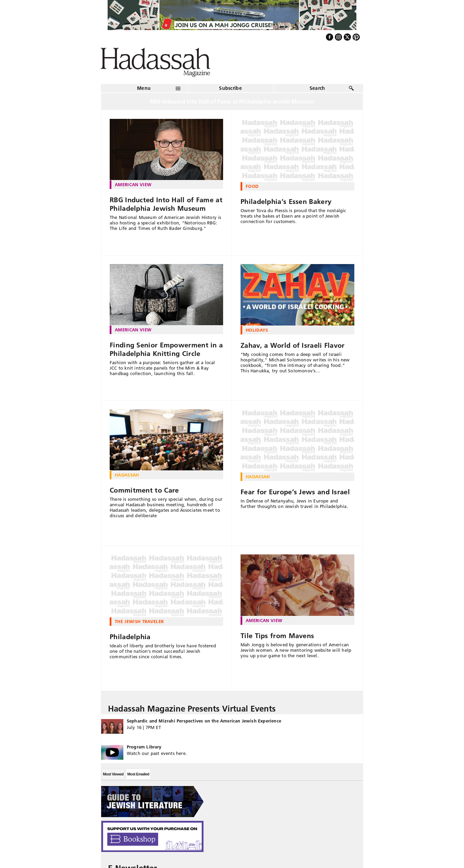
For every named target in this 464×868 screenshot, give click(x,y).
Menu (144, 88)
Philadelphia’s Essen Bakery (286, 202)
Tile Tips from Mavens (277, 636)
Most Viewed (113, 774)
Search (317, 88)
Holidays (257, 330)
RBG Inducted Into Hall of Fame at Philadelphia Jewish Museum (166, 204)
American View (133, 184)
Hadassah (127, 475)
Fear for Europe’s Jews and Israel (295, 492)
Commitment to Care (144, 490)
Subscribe (230, 88)
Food (252, 186)
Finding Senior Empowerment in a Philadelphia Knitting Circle (166, 349)
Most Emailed (138, 774)
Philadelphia (130, 637)
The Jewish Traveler (139, 621)
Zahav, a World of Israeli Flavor (293, 345)
